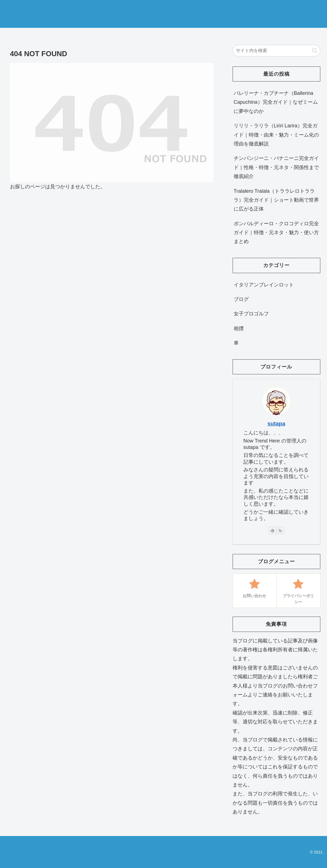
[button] (315, 50)
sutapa (276, 424)
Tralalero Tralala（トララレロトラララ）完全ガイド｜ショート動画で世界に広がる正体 (276, 200)
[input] (276, 51)
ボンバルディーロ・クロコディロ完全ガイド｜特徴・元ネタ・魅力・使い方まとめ (276, 233)
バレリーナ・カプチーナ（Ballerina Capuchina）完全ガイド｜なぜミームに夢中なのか (276, 102)
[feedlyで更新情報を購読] (272, 530)
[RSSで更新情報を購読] (280, 530)
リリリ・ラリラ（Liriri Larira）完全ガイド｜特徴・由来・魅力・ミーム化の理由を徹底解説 (276, 135)
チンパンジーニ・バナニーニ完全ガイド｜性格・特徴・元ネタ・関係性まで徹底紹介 (276, 167)
